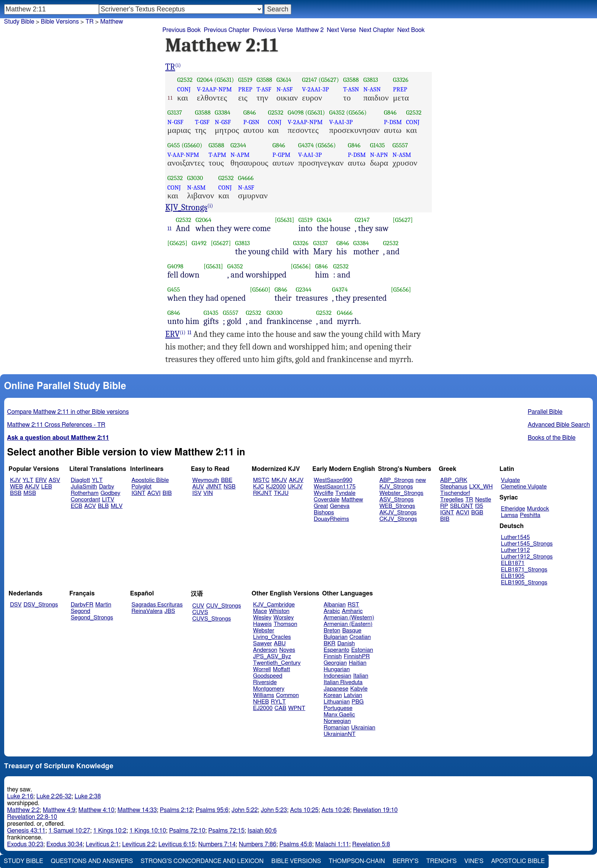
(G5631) (224, 80)
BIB (167, 493)
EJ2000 (263, 708)
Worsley (283, 618)
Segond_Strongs (92, 618)
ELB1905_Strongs (524, 583)
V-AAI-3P (341, 122)
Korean (333, 695)
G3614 (284, 80)
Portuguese (338, 708)
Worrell (262, 669)
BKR (330, 644)
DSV (16, 605)
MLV (117, 506)
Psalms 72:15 (226, 831)
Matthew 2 (310, 30)
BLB (103, 506)
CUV (198, 606)
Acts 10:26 (336, 810)
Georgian (335, 663)
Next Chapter (377, 30)
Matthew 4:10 (97, 810)
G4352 (337, 112)
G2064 (205, 80)
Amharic (352, 611)
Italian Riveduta (343, 682)
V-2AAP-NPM (214, 89)
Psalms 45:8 (296, 844)
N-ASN (372, 89)
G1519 (245, 80)
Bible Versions (60, 22)
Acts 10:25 (304, 810)
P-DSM (393, 122)
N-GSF (176, 122)
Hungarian (337, 669)
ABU (280, 644)
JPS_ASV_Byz (272, 657)
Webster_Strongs (401, 493)
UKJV (295, 487)
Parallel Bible (545, 412)
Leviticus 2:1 (102, 844)
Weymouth (206, 480)
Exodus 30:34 (65, 844)
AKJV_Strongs (398, 513)
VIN (208, 493)
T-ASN (351, 89)
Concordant (85, 500)
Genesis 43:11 (26, 831)
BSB (16, 493)
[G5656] (301, 266)
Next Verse (341, 30)
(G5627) (329, 80)
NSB (229, 487)
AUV (198, 487)
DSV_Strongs (41, 605)
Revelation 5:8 (371, 844)
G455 (174, 145)
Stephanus (454, 487)
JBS (170, 611)
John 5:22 (245, 810)
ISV (197, 493)
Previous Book (181, 30)
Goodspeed (268, 676)
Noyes (287, 650)
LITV (108, 500)
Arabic (332, 611)
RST (354, 605)
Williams (264, 695)
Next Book (411, 30)
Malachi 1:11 (332, 844)
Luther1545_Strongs (527, 544)
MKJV (279, 480)
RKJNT (263, 493)
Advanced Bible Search (559, 425)
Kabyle (359, 689)
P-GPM (282, 155)
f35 (479, 506)
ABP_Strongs (396, 480)
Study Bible (19, 22)
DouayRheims (331, 519)
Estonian (362, 650)
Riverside (265, 682)
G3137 (175, 112)
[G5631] (285, 220)
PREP (245, 89)
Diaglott (80, 480)
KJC (259, 487)
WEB (16, 487)
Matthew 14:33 (137, 810)
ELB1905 (513, 576)
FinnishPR (357, 657)
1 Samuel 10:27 (69, 831)
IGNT (138, 493)
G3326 (401, 80)
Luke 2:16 (20, 796)
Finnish (333, 657)
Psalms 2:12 (176, 810)
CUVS (200, 612)
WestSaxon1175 (335, 487)
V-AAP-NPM (184, 155)
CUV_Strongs (223, 606)
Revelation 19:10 (375, 810)
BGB (477, 513)
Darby (107, 487)
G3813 (371, 80)
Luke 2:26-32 (54, 796)
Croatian (360, 637)
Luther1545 (516, 537)
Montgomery (269, 689)
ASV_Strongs (396, 500)
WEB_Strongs (397, 506)
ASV (54, 480)
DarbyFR (82, 605)
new (421, 480)
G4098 (296, 112)
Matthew (352, 500)
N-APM (240, 155)
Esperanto (337, 650)
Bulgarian (336, 637)
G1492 (199, 243)
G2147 (309, 80)
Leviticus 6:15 (177, 844)
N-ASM (402, 155)
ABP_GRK (454, 480)
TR (170, 67)
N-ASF (285, 89)
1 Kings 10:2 (110, 831)
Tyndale (346, 493)
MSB (30, 493)
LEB (46, 487)
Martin (103, 605)
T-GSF (202, 122)
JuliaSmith (84, 487)
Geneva (340, 506)
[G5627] (403, 220)
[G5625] (178, 243)
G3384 (223, 112)
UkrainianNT (340, 734)
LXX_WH (481, 487)
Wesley (262, 618)
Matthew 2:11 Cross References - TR (56, 425)
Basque (352, 631)
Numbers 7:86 (258, 844)
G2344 (238, 145)
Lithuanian (337, 702)
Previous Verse (273, 30)
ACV (90, 506)
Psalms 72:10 (187, 831)
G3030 (195, 178)
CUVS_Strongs (212, 619)
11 (170, 228)
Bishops (324, 513)
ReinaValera (147, 611)
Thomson (286, 624)
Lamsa (510, 515)
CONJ (184, 89)
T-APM (217, 155)
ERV (172, 334)
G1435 (378, 145)
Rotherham (85, 493)
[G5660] (260, 290)
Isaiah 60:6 (262, 831)
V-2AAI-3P (315, 89)
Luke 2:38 (88, 796)
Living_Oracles (272, 637)
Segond (81, 611)
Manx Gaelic (339, 715)
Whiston (279, 611)
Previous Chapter (227, 30)
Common (287, 695)
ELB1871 (513, 563)
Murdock (538, 509)
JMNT (214, 487)
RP (444, 506)
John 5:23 (274, 810)
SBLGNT (462, 506)
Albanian (335, 605)
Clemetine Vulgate (524, 487)
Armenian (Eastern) (348, 624)
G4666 (246, 178)
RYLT (278, 702)
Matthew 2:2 (24, 810)
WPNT (297, 708)
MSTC (261, 480)
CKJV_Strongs (398, 519)
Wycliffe (323, 493)
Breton (332, 631)
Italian (361, 676)
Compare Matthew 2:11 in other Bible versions (68, 412)
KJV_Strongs (186, 207)
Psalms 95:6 (212, 810)
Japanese (336, 689)
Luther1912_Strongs (527, 557)
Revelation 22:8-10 (32, 817)
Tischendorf (455, 493)
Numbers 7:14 (217, 844)
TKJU (281, 493)
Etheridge (513, 509)
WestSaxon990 (333, 480)
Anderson (265, 650)
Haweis (263, 624)
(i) (178, 65)
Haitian (358, 663)
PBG (358, 702)
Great (321, 506)
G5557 (400, 145)
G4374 (306, 145)
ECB (77, 506)
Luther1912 (516, 550)
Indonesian (338, 676)
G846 (250, 112)
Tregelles (452, 500)
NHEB (261, 702)
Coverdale (327, 500)
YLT (28, 480)
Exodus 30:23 (25, 844)
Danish (346, 644)
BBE (227, 480)
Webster (264, 631)
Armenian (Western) (349, 618)
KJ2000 (276, 487)
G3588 (264, 80)
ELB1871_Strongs (524, 570)
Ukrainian (363, 728)
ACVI (154, 493)
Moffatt (282, 669)
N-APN (379, 155)
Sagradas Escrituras (157, 605)
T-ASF (264, 89)
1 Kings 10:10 (148, 831)
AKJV (32, 487)
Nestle (483, 500)
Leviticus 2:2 (139, 844)
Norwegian (337, 721)
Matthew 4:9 (59, 810)
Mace (260, 611)
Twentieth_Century (277, 663)
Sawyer (263, 644)
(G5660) (192, 145)
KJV (15, 480)
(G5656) (356, 112)
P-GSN (251, 122)
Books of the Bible (552, 438)
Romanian (336, 728)
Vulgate (511, 480)
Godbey (110, 493)
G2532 (185, 80)
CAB (280, 708)
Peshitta (530, 515)
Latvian (353, 695)
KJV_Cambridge (274, 605)
